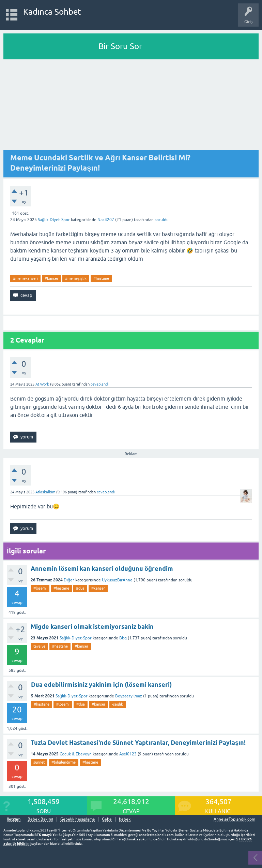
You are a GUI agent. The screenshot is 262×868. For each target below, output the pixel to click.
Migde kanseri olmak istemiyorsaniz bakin (92, 627)
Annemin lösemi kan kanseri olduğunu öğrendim (102, 569)
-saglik (118, 704)
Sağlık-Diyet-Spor (54, 220)
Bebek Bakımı (40, 819)
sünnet (39, 762)
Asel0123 (128, 754)
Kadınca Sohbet (52, 12)
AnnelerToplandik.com (234, 819)
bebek (125, 819)
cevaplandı (100, 384)
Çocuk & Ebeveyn (76, 754)
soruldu (162, 220)
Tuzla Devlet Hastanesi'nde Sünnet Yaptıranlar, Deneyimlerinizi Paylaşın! (138, 743)
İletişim (14, 819)
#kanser (51, 278)
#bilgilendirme (64, 762)
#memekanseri (25, 278)
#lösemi (40, 588)
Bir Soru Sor (120, 46)
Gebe (107, 819)
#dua (80, 588)
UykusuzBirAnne (117, 580)
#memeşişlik (76, 278)
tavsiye (39, 646)
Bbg (123, 638)
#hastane (101, 278)
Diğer (69, 580)
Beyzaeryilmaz (129, 696)
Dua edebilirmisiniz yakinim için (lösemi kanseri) (101, 685)
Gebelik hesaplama (78, 819)
